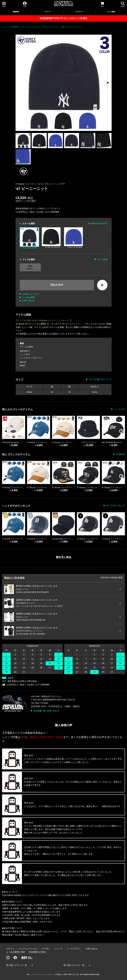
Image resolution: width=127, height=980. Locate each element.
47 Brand (120, 454)
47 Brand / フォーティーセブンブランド (34, 184)
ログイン (10, 949)
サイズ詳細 (102, 259)
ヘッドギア (60, 184)
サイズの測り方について (100, 379)
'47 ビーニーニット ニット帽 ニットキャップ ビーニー (63, 27)
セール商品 (111, 12)
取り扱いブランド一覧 (17, 965)
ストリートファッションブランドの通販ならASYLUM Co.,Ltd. (54, 974)
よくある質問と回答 (16, 952)
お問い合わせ (29, 301)
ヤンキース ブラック (51, 238)
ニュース (58, 949)
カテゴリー (79, 12)
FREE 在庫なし (30, 267)
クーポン (46, 949)
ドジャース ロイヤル (73, 238)
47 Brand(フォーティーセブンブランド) (25, 27)
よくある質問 (29, 297)
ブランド (48, 12)
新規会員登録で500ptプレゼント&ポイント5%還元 (63, 18)
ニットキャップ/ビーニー (31, 358)
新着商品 (16, 12)
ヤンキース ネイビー (29, 238)
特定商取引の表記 (37, 952)
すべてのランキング (116, 506)
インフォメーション (28, 949)
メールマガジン (74, 949)
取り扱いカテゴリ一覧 (74, 965)
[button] (108, 83)
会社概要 (38, 711)
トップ (4, 27)
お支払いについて (31, 294)
